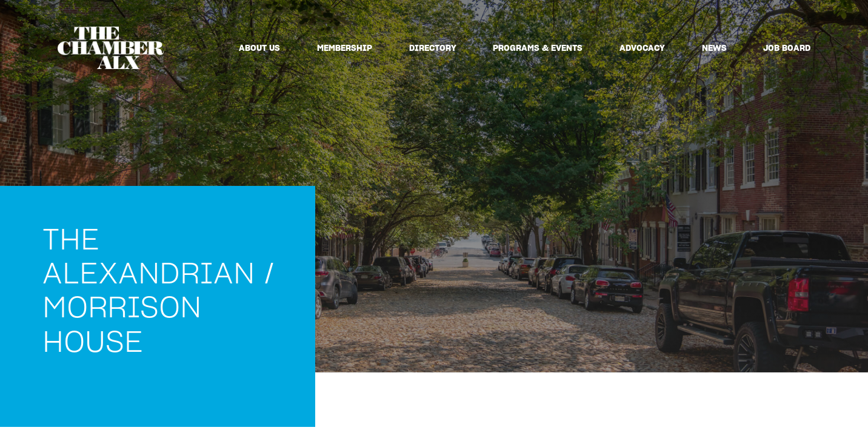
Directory (433, 48)
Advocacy (642, 48)
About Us (259, 48)
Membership (345, 48)
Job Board (787, 48)
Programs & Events (538, 48)
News (714, 48)
